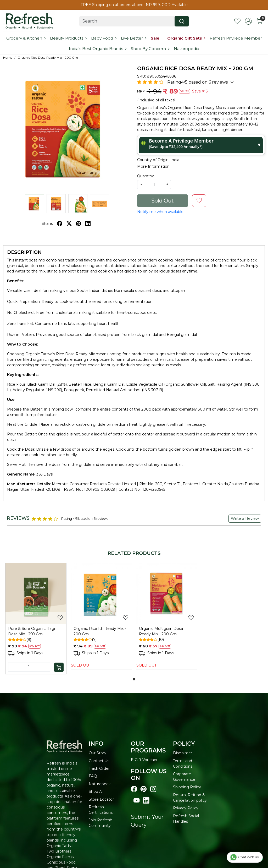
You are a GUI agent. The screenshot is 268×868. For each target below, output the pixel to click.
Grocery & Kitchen (26, 38)
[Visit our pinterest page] (144, 789)
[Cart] (59, 667)
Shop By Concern (150, 49)
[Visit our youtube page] (136, 801)
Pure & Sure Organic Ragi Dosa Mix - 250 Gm (32, 631)
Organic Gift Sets (186, 38)
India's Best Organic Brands (97, 49)
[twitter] (69, 223)
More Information (153, 166)
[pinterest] (79, 223)
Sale (155, 38)
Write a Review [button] (245, 518)
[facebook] (60, 223)
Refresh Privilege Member (236, 38)
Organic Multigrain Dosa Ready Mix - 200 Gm (161, 631)
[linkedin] (88, 223)
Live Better (133, 38)
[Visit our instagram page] (153, 789)
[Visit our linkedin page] (146, 801)
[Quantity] (29, 667)
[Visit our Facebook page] (134, 789)
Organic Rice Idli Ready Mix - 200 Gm (100, 631)
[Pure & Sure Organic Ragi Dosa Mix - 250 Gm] (36, 593)
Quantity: (146, 176)
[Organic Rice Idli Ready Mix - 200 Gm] (101, 593)
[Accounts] (248, 21)
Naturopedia (186, 49)
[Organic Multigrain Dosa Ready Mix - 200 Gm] (167, 593)
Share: (47, 223)
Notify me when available (160, 212)
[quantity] (154, 185)
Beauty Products (68, 38)
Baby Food (104, 38)
